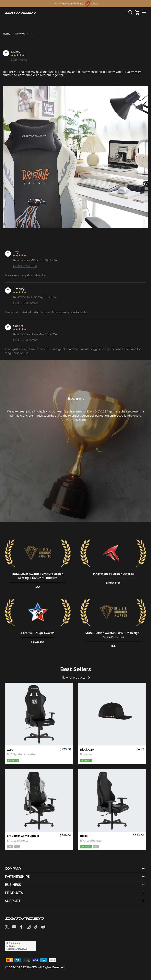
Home (7, 34)
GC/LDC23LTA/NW (25, 303)
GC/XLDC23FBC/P (25, 266)
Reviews (20, 34)
